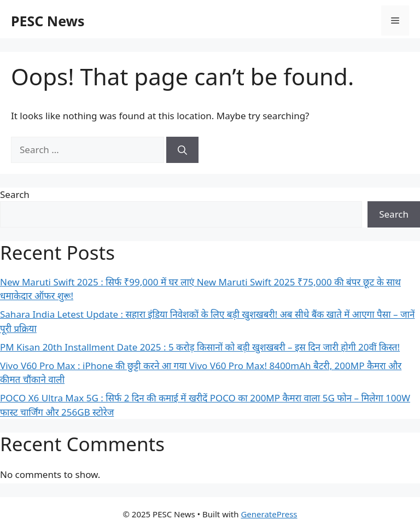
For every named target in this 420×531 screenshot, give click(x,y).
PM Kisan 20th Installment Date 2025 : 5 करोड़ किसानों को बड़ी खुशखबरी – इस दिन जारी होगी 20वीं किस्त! (200, 347)
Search (15, 194)
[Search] (182, 150)
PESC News (48, 21)
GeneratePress (269, 514)
